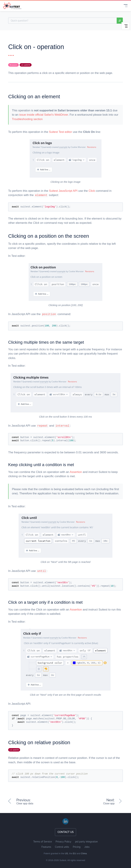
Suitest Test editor (60, 132)
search (120, 21)
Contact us (65, 832)
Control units (62, 847)
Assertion (76, 472)
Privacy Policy (63, 842)
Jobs (87, 847)
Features (46, 847)
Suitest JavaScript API (63, 191)
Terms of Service (43, 842)
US (66, 853)
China (84, 853)
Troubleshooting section (27, 119)
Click (92, 191)
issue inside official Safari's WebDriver (44, 115)
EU (74, 853)
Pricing (77, 847)
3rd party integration (86, 842)
